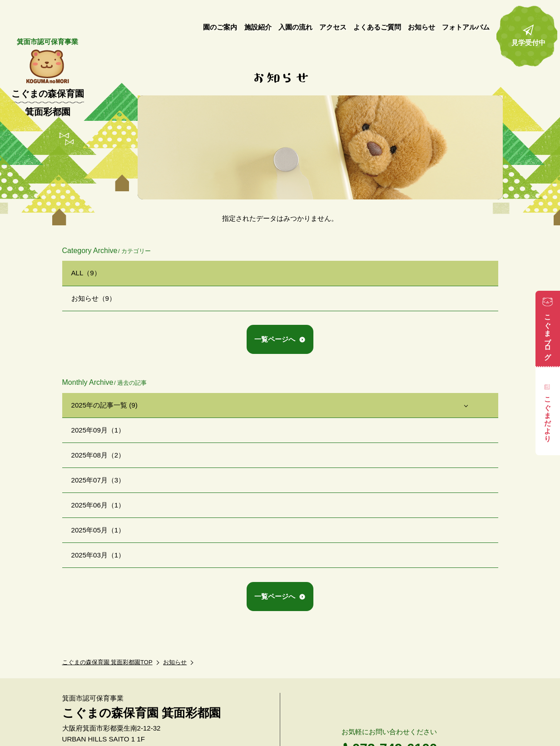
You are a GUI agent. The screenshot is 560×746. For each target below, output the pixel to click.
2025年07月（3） (98, 480)
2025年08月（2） (98, 455)
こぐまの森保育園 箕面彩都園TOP (107, 623)
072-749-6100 (395, 709)
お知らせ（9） (94, 298)
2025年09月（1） (98, 430)
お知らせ (175, 623)
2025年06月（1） (98, 505)
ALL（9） (86, 273)
